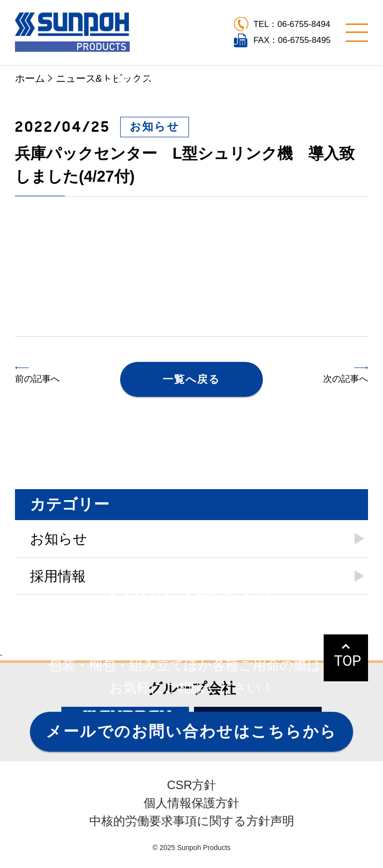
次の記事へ (346, 379)
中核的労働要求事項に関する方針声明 (192, 821)
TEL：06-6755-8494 (292, 24)
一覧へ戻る (191, 379)
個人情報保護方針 (191, 803)
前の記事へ (37, 379)
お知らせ (155, 127)
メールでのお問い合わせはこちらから (191, 731)
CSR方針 (192, 785)
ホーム (30, 78)
